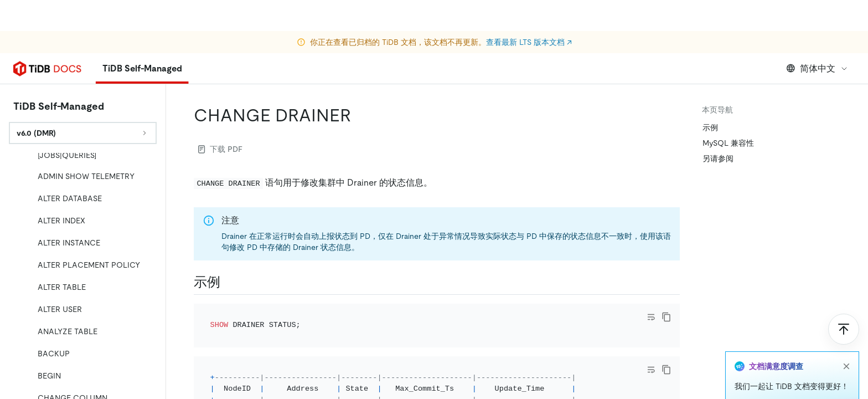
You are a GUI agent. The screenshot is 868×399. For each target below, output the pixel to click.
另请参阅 (718, 158)
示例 (710, 127)
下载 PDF (220, 149)
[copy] (666, 317)
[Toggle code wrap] (651, 317)
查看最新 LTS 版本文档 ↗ (529, 11)
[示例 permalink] (229, 282)
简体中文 (817, 68)
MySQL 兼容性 (728, 143)
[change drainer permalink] (360, 115)
